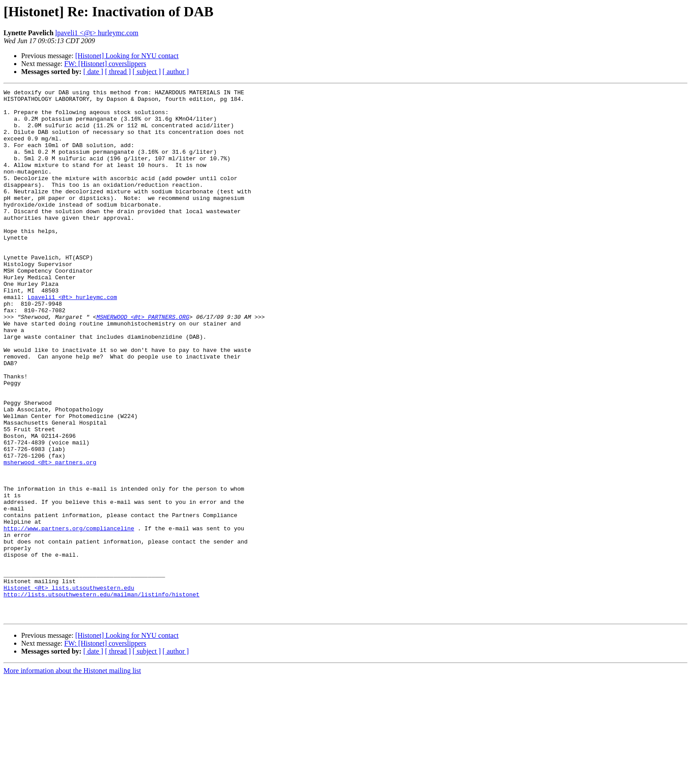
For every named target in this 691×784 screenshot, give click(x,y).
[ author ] (176, 72)
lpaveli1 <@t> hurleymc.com (97, 33)
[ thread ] (118, 72)
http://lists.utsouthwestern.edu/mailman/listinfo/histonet (102, 696)
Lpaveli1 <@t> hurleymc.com (72, 339)
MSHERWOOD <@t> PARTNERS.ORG (143, 363)
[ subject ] (147, 72)
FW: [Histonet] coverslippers (105, 64)
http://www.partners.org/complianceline (69, 617)
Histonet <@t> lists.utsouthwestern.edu (69, 688)
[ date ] (93, 72)
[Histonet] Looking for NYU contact (127, 56)
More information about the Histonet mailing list (72, 776)
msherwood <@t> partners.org (50, 537)
